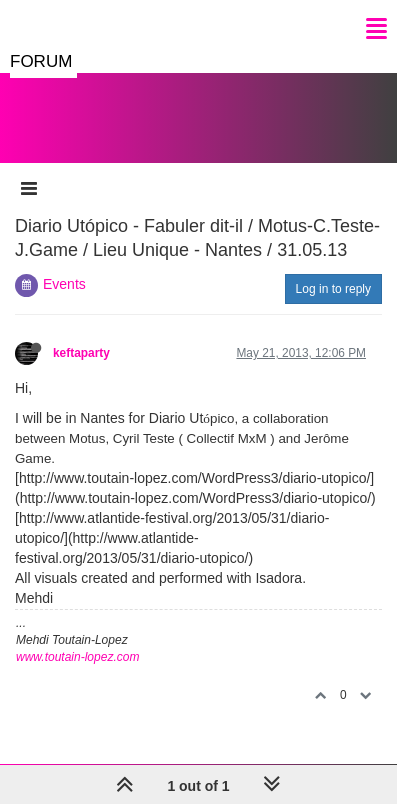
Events (64, 284)
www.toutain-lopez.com (77, 657)
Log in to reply (333, 289)
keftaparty (81, 353)
